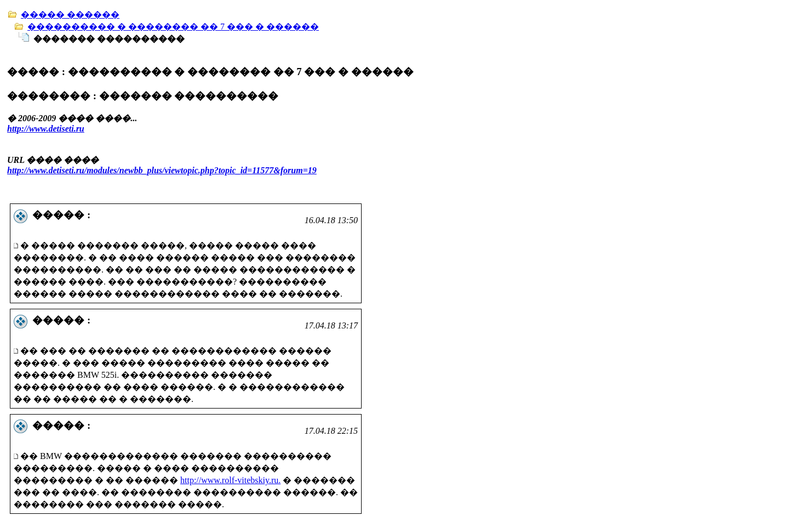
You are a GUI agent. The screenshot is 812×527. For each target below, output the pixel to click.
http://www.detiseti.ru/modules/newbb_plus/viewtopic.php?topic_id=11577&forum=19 (162, 170)
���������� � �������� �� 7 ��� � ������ (173, 27)
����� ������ (70, 15)
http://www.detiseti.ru (46, 129)
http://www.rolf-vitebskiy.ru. (230, 480)
